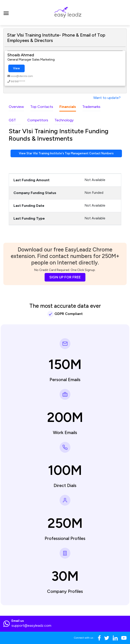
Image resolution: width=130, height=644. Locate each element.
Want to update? (107, 98)
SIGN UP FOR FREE (65, 277)
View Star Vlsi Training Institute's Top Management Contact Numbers (66, 153)
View (16, 68)
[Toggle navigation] (6, 13)
